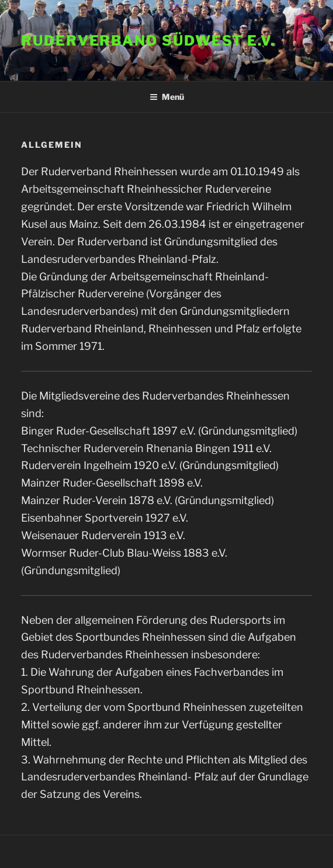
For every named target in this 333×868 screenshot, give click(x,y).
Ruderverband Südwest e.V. (148, 41)
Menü (167, 97)
